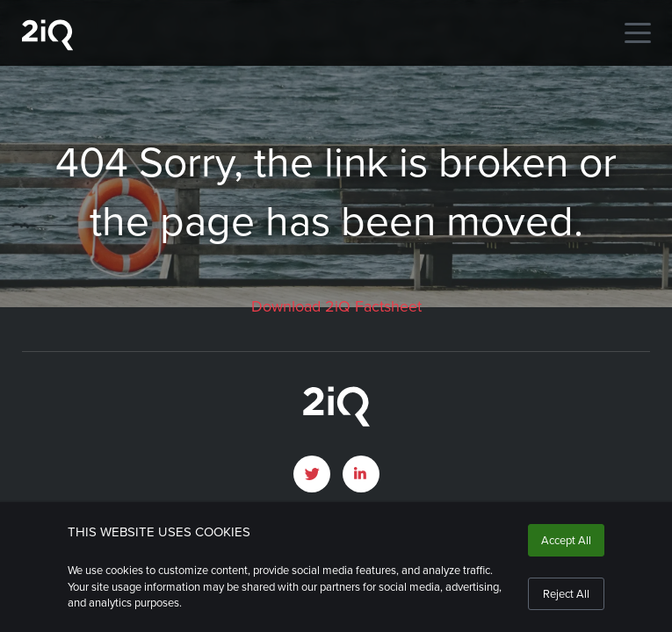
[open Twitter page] (312, 474)
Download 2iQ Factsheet (336, 306)
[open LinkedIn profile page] (361, 474)
